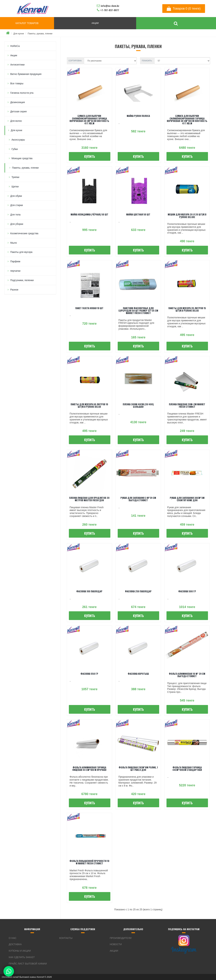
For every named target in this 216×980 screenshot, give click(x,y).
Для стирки (17, 205)
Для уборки (17, 224)
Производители (121, 938)
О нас (13, 938)
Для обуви (16, 196)
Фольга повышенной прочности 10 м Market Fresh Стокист (89, 862)
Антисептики (17, 65)
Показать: (147, 61)
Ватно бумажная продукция (26, 74)
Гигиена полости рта (22, 93)
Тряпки (15, 177)
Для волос (16, 121)
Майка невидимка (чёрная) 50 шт (89, 214)
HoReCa (15, 46)
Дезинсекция (18, 102)
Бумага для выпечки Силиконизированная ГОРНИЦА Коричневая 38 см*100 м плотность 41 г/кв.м (187, 120)
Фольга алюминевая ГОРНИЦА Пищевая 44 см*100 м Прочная (89, 769)
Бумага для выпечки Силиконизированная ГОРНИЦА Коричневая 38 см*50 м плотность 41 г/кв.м (89, 120)
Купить (90, 156)
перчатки (15, 271)
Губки (15, 149)
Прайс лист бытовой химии (28, 964)
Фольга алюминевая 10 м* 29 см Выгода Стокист (187, 675)
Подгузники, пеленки (22, 280)
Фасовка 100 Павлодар (89, 591)
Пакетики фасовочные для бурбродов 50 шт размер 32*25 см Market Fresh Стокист (138, 311)
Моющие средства (22, 158)
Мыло (14, 243)
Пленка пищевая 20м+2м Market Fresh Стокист (187, 405)
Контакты (66, 938)
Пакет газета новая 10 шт (89, 308)
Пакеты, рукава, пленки (40, 34)
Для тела (15, 215)
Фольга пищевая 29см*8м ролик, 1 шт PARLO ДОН (138, 769)
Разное (14, 290)
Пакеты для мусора (21, 252)
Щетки (15, 187)
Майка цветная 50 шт (138, 214)
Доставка (15, 944)
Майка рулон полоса (138, 116)
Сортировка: (75, 61)
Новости (116, 944)
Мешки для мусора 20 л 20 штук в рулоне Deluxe (187, 216)
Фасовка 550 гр (89, 674)
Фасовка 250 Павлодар (138, 591)
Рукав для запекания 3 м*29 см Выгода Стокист (138, 499)
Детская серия (18, 111)
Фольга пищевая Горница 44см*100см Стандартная (187, 769)
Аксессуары (18, 140)
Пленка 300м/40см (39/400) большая (138, 405)
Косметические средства (24, 233)
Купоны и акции (20, 951)
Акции (14, 55)
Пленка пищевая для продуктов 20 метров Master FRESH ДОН (89, 499)
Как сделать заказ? (22, 957)
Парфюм (15, 261)
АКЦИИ (95, 23)
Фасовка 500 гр (187, 591)
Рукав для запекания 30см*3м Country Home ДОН (187, 499)
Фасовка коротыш (138, 674)
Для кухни (19, 34)
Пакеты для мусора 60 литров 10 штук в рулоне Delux (89, 405)
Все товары (17, 83)
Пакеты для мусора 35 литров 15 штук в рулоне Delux (187, 309)
